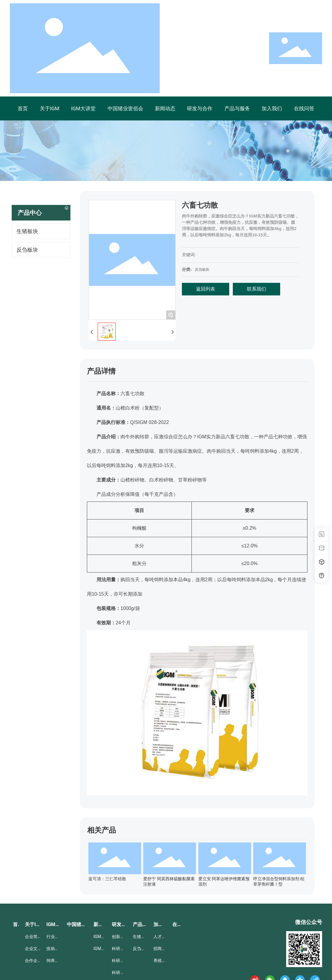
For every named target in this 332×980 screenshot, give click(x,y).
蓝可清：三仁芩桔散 (107, 879)
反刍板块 (202, 270)
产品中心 (30, 213)
